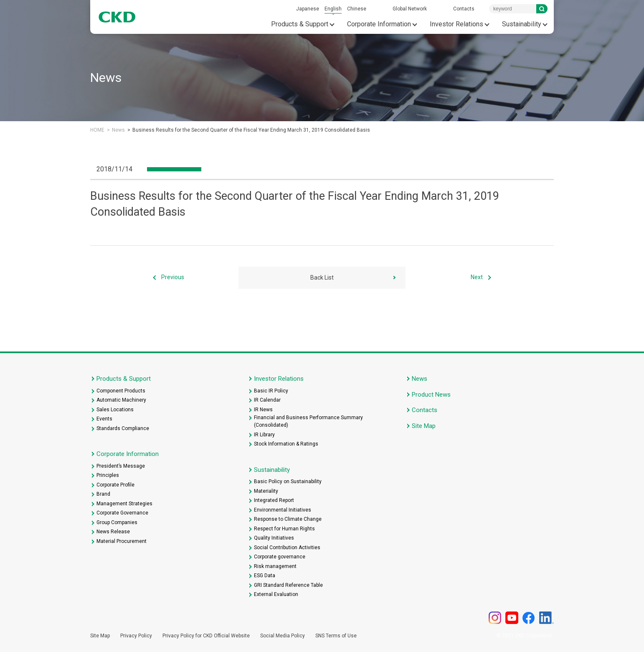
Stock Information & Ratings (286, 444)
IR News (263, 410)
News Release (113, 532)
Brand (103, 494)
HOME (97, 130)
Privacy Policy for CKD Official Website (206, 636)
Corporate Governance (122, 513)
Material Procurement (122, 541)
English (333, 9)
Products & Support (300, 24)
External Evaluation (276, 594)
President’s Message (121, 466)
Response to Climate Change (288, 519)
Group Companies (117, 522)
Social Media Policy (283, 636)
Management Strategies (124, 504)
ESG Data (265, 576)
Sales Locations (115, 410)
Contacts (464, 9)
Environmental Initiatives (283, 510)
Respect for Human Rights (284, 529)
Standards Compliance (123, 428)
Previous (173, 278)
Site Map (424, 426)
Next (477, 278)
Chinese (357, 9)
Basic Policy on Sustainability (288, 481)
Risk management (275, 566)
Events (104, 419)
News (118, 130)
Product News (431, 395)
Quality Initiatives (274, 538)
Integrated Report (274, 500)
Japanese (308, 9)
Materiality (266, 491)
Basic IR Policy (271, 391)
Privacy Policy (136, 636)
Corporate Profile (115, 485)
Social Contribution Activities (287, 548)
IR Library (264, 435)
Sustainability (522, 24)
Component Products (121, 391)
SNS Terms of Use (336, 636)
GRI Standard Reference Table (288, 585)
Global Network (410, 9)
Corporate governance (280, 557)
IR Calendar (267, 400)
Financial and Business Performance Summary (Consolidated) (308, 421)
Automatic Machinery (121, 400)
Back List (322, 278)
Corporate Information (379, 24)
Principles (108, 475)
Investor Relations (456, 24)
